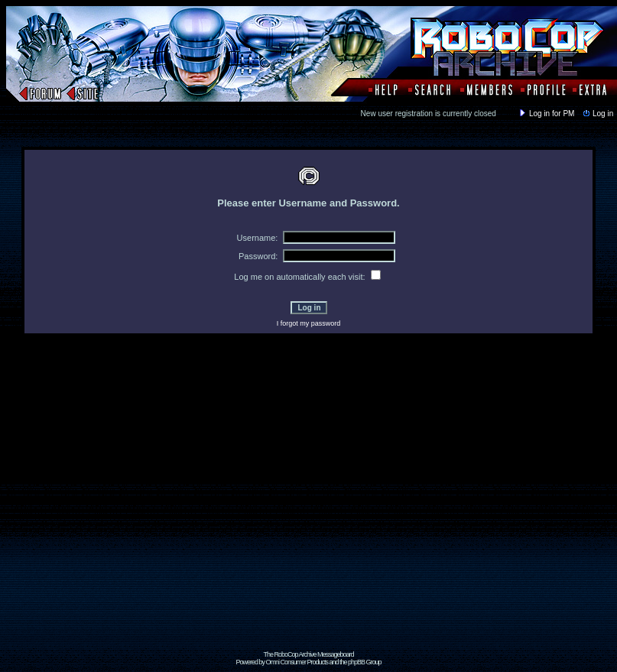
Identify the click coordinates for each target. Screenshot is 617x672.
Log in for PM (546, 114)
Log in (597, 114)
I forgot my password (309, 323)
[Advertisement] (143, 507)
